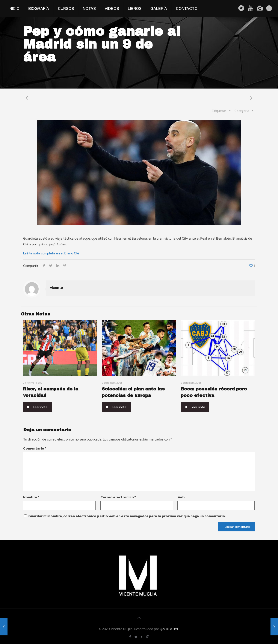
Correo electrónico (118, 497)
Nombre (31, 497)
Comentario (35, 448)
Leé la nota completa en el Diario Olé (51, 253)
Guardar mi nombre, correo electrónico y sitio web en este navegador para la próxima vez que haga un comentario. (127, 516)
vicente (56, 288)
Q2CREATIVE (169, 629)
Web (181, 497)
